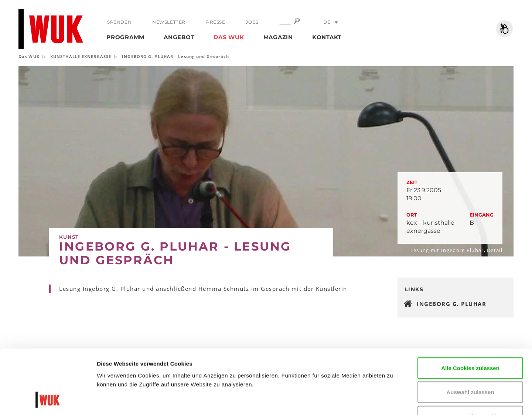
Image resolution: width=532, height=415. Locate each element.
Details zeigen (445, 400)
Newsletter (169, 22)
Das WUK (229, 37)
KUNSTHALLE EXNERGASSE (81, 56)
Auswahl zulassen (470, 334)
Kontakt (327, 37)
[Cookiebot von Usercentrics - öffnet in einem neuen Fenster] (48, 401)
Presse (216, 22)
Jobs (252, 22)
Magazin (278, 37)
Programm (125, 37)
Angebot (179, 37)
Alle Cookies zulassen (470, 309)
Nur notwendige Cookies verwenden (470, 362)
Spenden (119, 22)
